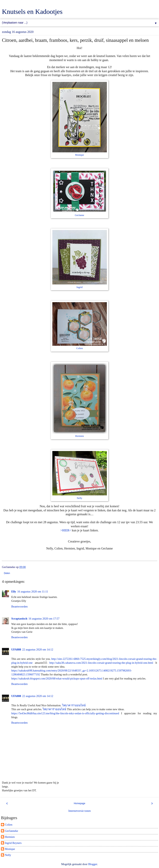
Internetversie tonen (79, 811)
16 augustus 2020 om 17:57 (44, 619)
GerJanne (80, 215)
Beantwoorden (19, 606)
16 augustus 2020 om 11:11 (33, 592)
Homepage (79, 803)
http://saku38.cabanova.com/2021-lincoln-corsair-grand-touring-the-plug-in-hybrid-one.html (101, 663)
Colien (80, 348)
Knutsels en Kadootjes (32, 11)
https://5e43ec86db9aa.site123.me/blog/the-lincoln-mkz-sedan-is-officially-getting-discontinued (65, 713)
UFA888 (16, 649)
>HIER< (66, 530)
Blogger (93, 864)
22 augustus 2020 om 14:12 (38, 649)
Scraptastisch (19, 619)
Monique (80, 155)
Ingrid (79, 287)
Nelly (79, 498)
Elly (14, 592)
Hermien (79, 436)
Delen (7, 573)
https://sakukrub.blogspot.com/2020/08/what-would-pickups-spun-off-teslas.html (57, 678)
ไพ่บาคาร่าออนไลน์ (74, 705)
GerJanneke (11, 831)
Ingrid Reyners (13, 843)
